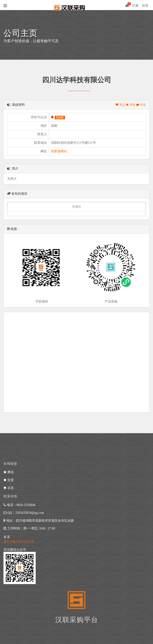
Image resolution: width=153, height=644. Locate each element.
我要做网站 (59, 151)
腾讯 (9, 472)
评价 (131, 105)
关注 (121, 105)
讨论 (141, 105)
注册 (135, 6)
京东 (9, 488)
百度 (9, 480)
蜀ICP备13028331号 (19, 542)
